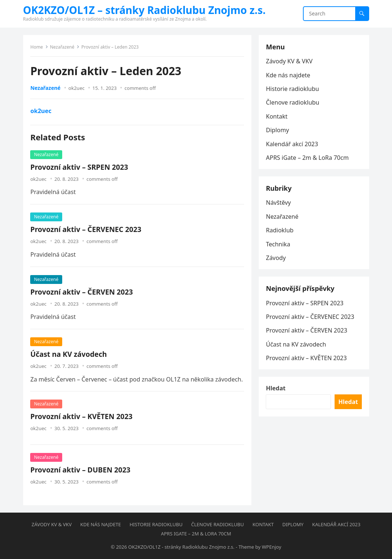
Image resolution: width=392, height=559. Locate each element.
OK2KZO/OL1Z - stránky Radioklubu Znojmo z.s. (181, 547)
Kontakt (277, 116)
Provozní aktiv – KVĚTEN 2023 (82, 416)
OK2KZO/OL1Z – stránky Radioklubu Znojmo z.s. (144, 10)
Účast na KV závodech (69, 354)
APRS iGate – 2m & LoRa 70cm (308, 158)
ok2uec (77, 88)
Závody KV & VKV (289, 61)
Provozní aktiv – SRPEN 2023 (79, 167)
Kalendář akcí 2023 (292, 144)
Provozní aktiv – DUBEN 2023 (81, 470)
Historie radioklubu (293, 89)
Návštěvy (279, 203)
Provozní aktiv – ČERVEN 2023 (82, 292)
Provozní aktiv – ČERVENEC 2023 (86, 229)
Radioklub (280, 230)
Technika (278, 244)
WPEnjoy (271, 547)
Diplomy (278, 130)
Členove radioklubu (293, 102)
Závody (276, 258)
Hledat (276, 389)
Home (37, 47)
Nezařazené (62, 47)
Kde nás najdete (288, 75)
